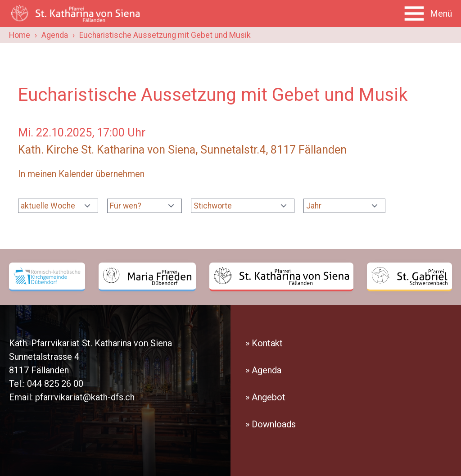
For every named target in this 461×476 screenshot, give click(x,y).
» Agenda (263, 370)
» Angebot (265, 397)
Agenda (55, 35)
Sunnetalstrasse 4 (44, 357)
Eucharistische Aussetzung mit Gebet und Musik (165, 35)
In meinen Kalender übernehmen (81, 174)
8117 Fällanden (39, 370)
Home (20, 35)
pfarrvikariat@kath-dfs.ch (85, 397)
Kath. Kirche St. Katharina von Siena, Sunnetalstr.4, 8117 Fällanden (182, 150)
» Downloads (271, 424)
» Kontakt (264, 343)
